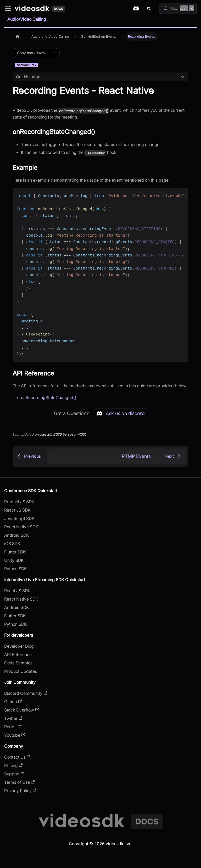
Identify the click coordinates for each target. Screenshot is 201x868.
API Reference (18, 654)
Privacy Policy (20, 791)
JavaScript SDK (19, 518)
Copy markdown (31, 53)
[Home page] (18, 37)
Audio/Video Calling (27, 19)
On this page (28, 77)
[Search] (178, 8)
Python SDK (16, 569)
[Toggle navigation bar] (8, 8)
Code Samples (18, 663)
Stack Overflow (21, 710)
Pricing (13, 765)
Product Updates (21, 671)
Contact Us (17, 757)
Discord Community (26, 693)
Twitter (13, 718)
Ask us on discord (121, 413)
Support (14, 774)
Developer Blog (19, 646)
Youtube (15, 735)
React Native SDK (21, 527)
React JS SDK (17, 510)
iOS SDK (12, 544)
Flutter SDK (15, 552)
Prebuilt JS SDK (19, 502)
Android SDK (17, 535)
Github (13, 702)
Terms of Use (19, 782)
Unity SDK (14, 560)
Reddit (13, 727)
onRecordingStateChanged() (49, 397)
